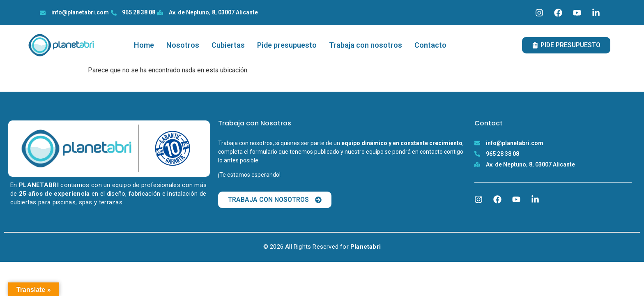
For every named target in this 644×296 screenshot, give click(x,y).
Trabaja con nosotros (366, 45)
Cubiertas (228, 45)
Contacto (430, 45)
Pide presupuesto (287, 45)
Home (144, 45)
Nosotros (183, 45)
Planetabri (366, 247)
